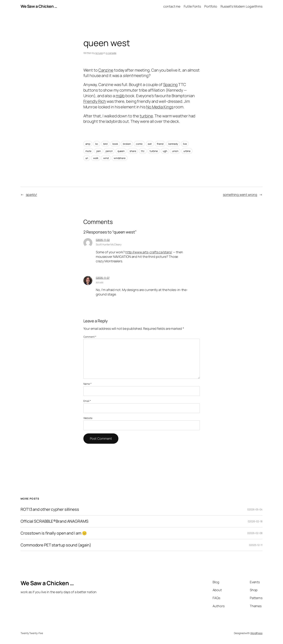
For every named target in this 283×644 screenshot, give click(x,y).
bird (105, 144)
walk (96, 158)
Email (87, 401)
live (185, 144)
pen (99, 151)
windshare (120, 158)
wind (106, 158)
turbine (146, 116)
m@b (120, 96)
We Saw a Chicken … (39, 6)
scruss (99, 53)
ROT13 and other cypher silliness (50, 509)
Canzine (106, 70)
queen (121, 151)
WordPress (256, 633)
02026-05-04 (255, 509)
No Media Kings (160, 107)
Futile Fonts (192, 6)
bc (97, 144)
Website (88, 418)
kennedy (173, 144)
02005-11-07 (103, 278)
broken (127, 144)
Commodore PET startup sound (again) (56, 545)
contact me (172, 6)
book (115, 144)
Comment (90, 337)
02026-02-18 (255, 521)
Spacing (170, 85)
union (175, 151)
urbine (187, 151)
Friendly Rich (95, 101)
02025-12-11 (256, 545)
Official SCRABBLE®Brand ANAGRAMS (55, 521)
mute (88, 151)
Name (87, 384)
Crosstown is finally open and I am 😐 (54, 533)
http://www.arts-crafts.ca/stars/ (149, 252)
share (133, 151)
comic (139, 144)
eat (150, 144)
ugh (165, 151)
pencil (109, 151)
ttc (143, 151)
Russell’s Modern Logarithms (241, 6)
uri (87, 158)
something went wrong (240, 195)
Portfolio (211, 6)
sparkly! (31, 195)
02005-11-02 (103, 240)
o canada (111, 53)
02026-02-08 (255, 533)
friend (160, 144)
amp (88, 144)
